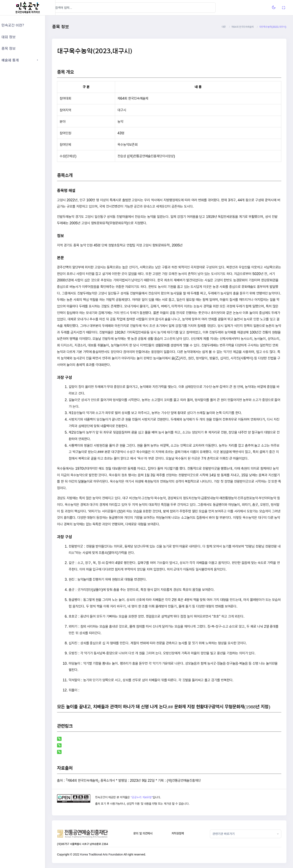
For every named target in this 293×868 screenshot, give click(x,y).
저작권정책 (183, 833)
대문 (224, 27)
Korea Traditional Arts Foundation (112, 854)
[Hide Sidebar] (64, 8)
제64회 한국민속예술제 (243, 27)
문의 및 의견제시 (150, 833)
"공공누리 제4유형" (150, 797)
